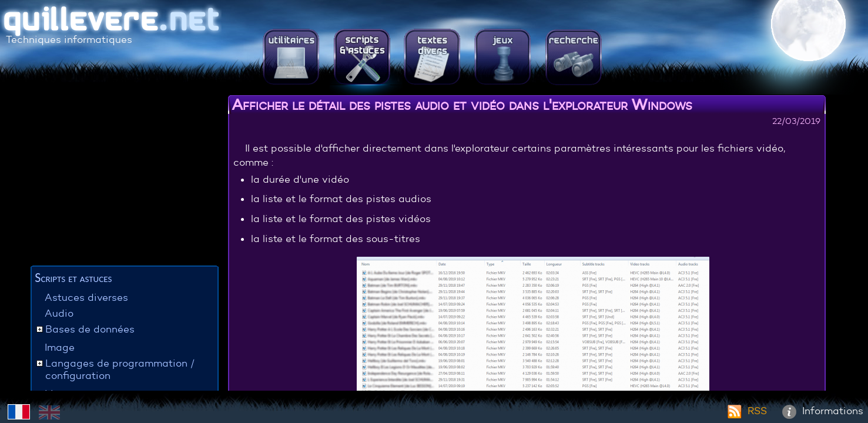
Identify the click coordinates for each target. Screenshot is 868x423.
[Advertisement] (125, 179)
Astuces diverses (86, 298)
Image (60, 348)
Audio (59, 313)
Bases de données (90, 329)
